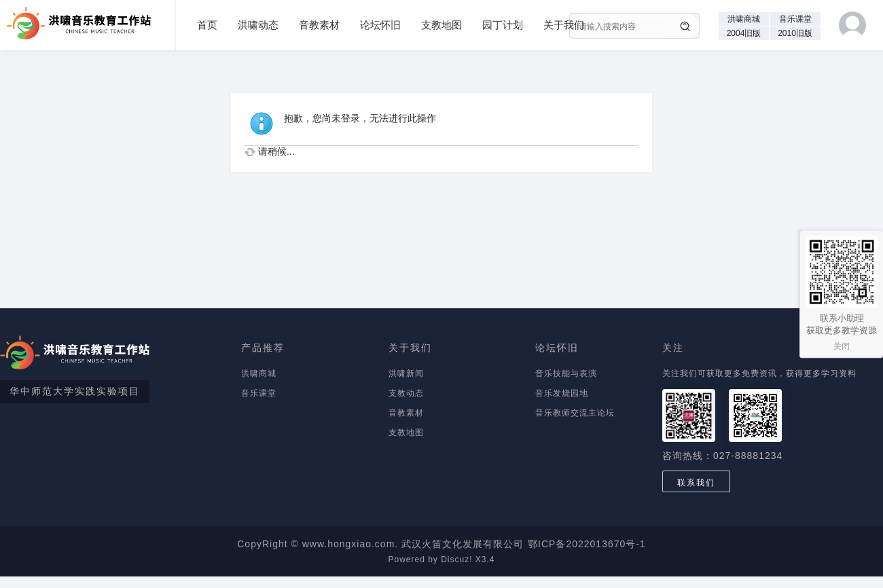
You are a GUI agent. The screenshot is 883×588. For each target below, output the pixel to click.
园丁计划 (503, 25)
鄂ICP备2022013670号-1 (587, 544)
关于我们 (564, 25)
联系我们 (696, 483)
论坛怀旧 (380, 25)
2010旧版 (795, 33)
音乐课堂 (795, 19)
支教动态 (406, 393)
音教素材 (319, 25)
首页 (207, 25)
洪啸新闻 (406, 373)
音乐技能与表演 (566, 373)
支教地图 (441, 25)
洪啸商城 (744, 19)
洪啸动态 (258, 25)
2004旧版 (744, 33)
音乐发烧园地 (562, 393)
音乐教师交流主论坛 (575, 413)
